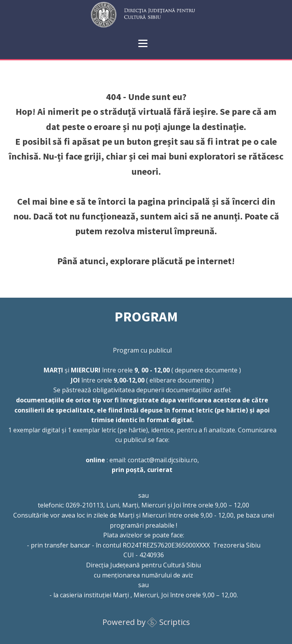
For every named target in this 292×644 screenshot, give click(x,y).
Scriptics (175, 622)
